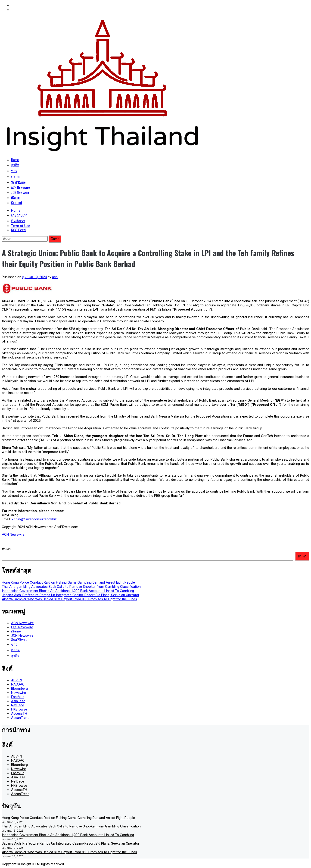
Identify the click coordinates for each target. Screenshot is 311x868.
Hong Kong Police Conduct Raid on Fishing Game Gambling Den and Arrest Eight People (68, 582)
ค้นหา (6, 549)
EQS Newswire (22, 627)
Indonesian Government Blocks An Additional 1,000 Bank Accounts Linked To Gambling (68, 591)
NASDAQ (18, 684)
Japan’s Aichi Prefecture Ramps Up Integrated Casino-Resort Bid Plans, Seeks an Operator (71, 595)
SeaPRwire (18, 182)
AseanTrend (20, 718)
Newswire (19, 693)
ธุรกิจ (15, 165)
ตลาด (15, 176)
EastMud (18, 697)
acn (55, 277)
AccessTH (19, 714)
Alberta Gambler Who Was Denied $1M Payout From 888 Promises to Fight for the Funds (69, 599)
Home (15, 160)
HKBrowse (19, 709)
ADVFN (17, 680)
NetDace (18, 705)
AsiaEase (18, 701)
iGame (15, 197)
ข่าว (14, 170)
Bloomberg (19, 689)
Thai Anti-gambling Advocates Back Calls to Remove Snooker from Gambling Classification (71, 587)
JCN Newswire (20, 192)
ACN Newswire (20, 187)
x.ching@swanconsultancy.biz (34, 519)
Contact (17, 202)
